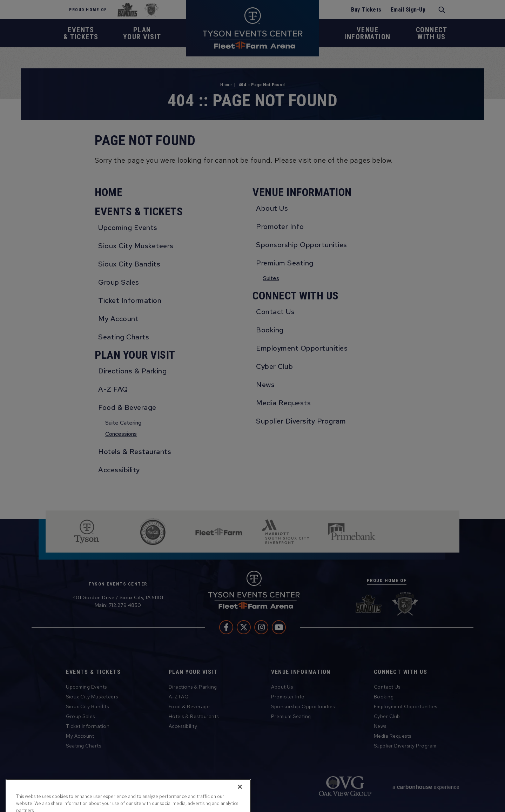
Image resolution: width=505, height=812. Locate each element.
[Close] (240, 799)
